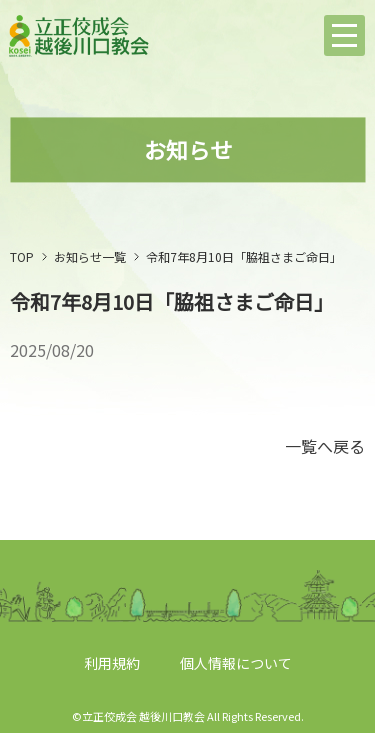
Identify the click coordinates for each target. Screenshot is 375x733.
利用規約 (112, 663)
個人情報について (236, 663)
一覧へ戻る (325, 446)
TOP (22, 256)
